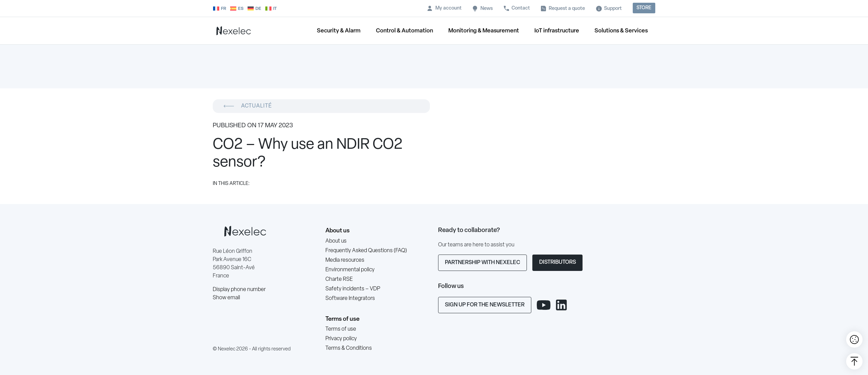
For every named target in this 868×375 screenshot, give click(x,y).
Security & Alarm (339, 31)
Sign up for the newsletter (485, 305)
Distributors (558, 262)
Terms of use (342, 319)
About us (338, 231)
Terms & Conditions (349, 348)
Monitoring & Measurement (484, 31)
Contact (521, 8)
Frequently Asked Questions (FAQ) (366, 251)
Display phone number (239, 290)
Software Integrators (350, 299)
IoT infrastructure (557, 31)
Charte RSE (339, 279)
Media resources (345, 260)
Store (644, 8)
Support (613, 9)
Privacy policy (341, 339)
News (487, 9)
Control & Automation (404, 31)
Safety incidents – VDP (353, 289)
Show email (226, 298)
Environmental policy (350, 270)
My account (449, 8)
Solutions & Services (621, 31)
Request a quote (567, 9)
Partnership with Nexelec (482, 263)
